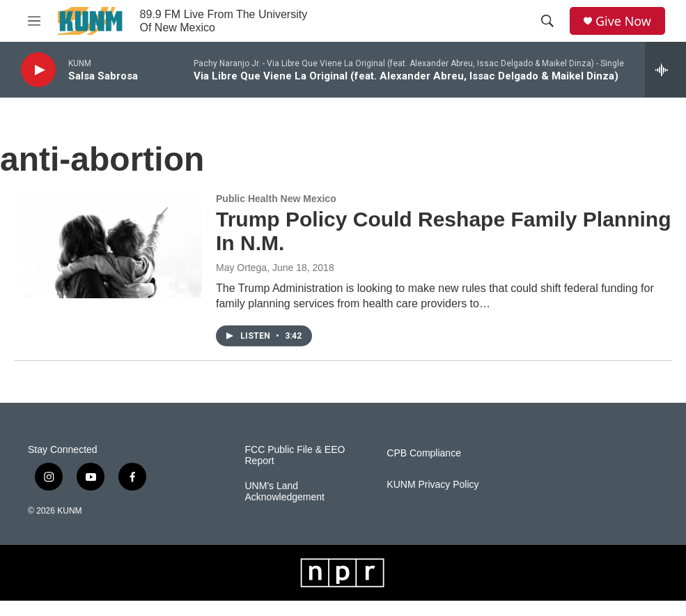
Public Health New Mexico (276, 199)
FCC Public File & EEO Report (295, 455)
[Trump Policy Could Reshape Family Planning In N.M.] (108, 246)
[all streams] (665, 70)
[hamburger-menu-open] (34, 21)
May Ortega (241, 268)
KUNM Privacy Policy (432, 485)
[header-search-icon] (547, 21)
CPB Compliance (424, 453)
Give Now (623, 21)
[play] (38, 70)
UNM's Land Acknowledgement (285, 492)
